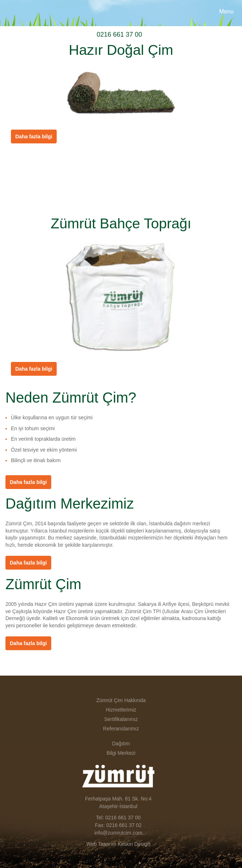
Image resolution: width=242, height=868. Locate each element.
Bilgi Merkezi (121, 753)
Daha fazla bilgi (28, 482)
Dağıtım (121, 743)
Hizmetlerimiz (121, 710)
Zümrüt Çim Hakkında (121, 700)
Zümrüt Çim (27, 13)
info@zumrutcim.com (118, 833)
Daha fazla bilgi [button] (34, 136)
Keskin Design (134, 844)
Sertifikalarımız (121, 719)
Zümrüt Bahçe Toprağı (121, 223)
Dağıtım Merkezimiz (70, 504)
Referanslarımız (121, 729)
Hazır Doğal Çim (121, 50)
